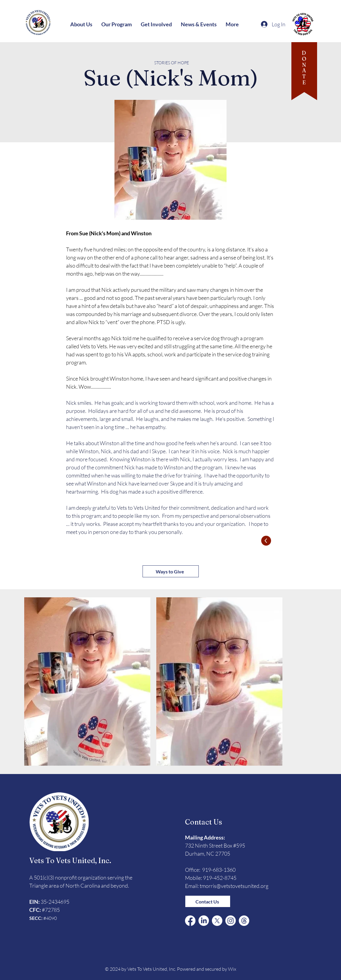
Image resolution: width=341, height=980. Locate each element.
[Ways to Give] (171, 571)
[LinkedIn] (204, 921)
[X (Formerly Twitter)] (217, 921)
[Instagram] (231, 921)
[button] (81, 24)
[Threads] (244, 921)
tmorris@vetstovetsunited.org (234, 886)
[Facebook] (190, 921)
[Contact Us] (208, 901)
